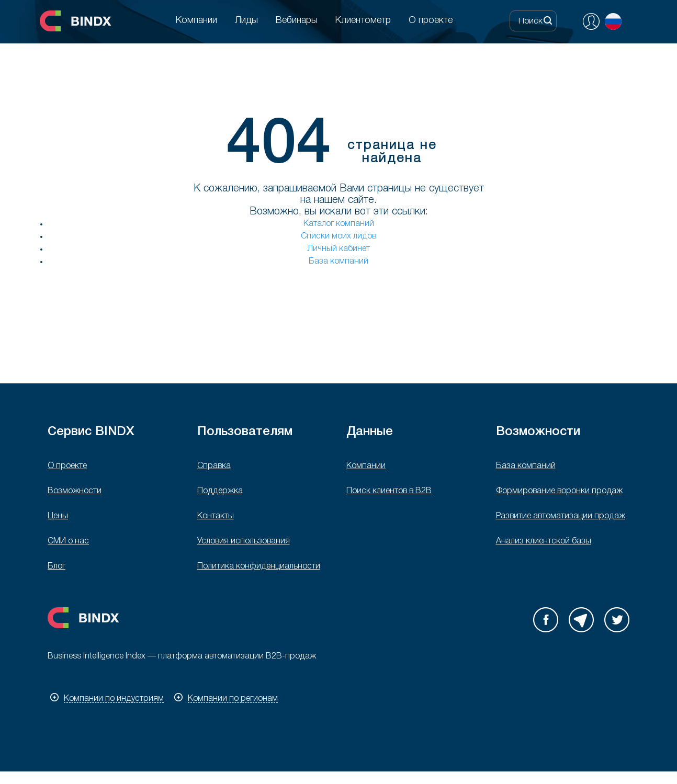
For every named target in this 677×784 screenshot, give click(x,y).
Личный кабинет (338, 249)
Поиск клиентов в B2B (389, 491)
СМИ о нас (68, 541)
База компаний (338, 262)
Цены (58, 516)
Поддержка (220, 491)
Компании (366, 466)
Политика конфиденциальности (259, 566)
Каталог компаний (339, 224)
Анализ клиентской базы (544, 541)
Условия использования (244, 541)
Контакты (216, 516)
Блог (57, 566)
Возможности (75, 491)
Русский (613, 21)
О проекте (67, 466)
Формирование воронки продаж (559, 491)
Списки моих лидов (338, 236)
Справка (214, 466)
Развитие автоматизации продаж (561, 516)
